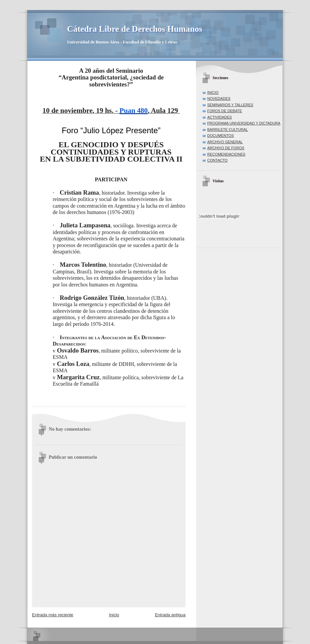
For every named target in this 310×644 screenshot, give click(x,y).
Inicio (114, 615)
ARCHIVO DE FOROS (226, 148)
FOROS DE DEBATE (225, 111)
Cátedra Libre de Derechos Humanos (135, 29)
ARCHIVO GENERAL (225, 142)
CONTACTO (217, 160)
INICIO (213, 92)
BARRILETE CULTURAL (228, 130)
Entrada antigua (170, 615)
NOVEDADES (219, 98)
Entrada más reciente (53, 615)
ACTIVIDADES (220, 117)
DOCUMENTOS (221, 136)
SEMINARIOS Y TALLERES (230, 105)
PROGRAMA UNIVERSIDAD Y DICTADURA (244, 123)
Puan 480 (134, 111)
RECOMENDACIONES (226, 154)
